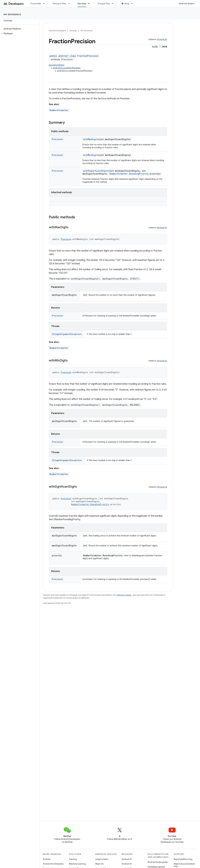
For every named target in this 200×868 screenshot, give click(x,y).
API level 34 (162, 487)
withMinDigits (91, 155)
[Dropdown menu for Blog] (133, 4)
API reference (12, 14)
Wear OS (99, 864)
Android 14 (127, 864)
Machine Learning (77, 864)
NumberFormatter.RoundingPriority (129, 174)
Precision (67, 59)
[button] (19, 33)
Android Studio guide (158, 862)
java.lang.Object (57, 65)
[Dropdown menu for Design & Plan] (70, 4)
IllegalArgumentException (67, 334)
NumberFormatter (59, 110)
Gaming (73, 859)
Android (47, 859)
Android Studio (187, 4)
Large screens (102, 859)
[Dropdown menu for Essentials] (45, 4)
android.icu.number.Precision (67, 68)
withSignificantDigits (96, 171)
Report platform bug (183, 859)
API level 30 (162, 39)
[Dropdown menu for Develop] (90, 4)
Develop (73, 31)
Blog (127, 4)
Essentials (36, 4)
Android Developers (57, 31)
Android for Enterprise (53, 864)
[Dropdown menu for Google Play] (114, 4)
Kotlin (155, 47)
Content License (124, 595)
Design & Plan (59, 4)
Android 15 (127, 859)
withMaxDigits (91, 139)
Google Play (104, 4)
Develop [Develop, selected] (82, 4)
